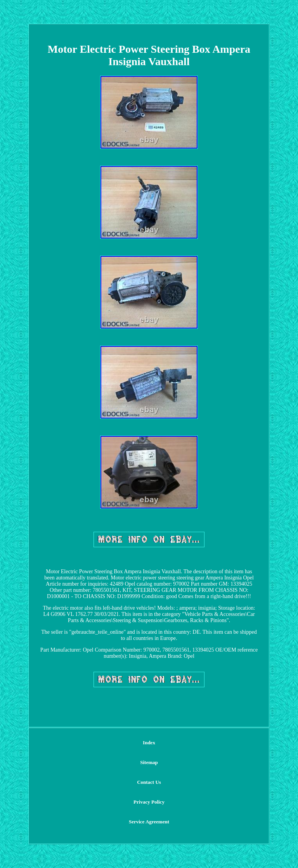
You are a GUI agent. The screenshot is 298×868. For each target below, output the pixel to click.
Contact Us (149, 782)
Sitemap (149, 762)
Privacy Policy (149, 802)
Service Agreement (149, 822)
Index (149, 743)
